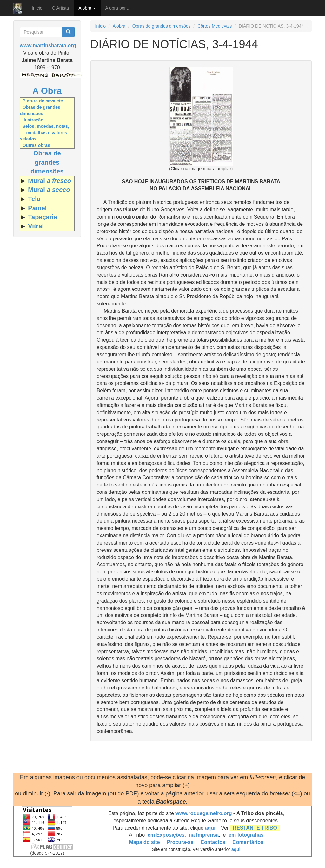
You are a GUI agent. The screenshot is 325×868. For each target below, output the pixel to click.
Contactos (213, 842)
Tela (34, 199)
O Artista (60, 8)
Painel (37, 208)
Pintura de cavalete (43, 101)
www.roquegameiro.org (203, 813)
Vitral (36, 226)
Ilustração (33, 120)
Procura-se (180, 842)
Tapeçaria (43, 217)
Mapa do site (145, 842)
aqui (210, 828)
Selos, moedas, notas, (46, 126)
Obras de (47, 153)
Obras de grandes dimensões (162, 26)
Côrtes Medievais (215, 26)
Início (37, 8)
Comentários (248, 842)
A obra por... (117, 8)
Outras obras (36, 145)
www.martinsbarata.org (48, 46)
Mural (50, 181)
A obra (87, 8)
